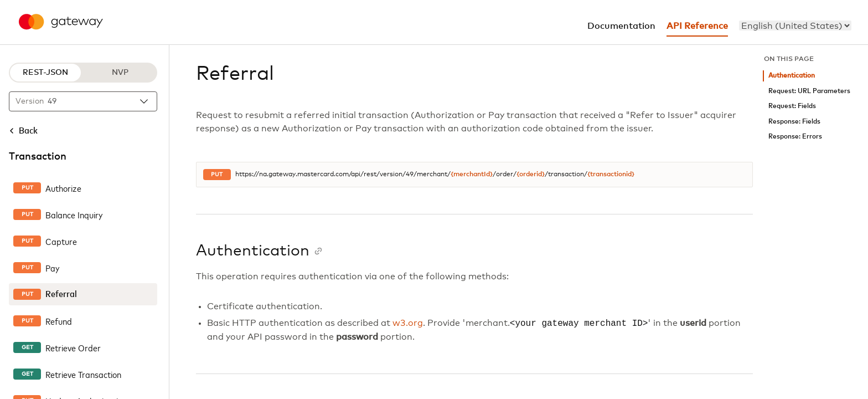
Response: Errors (795, 137)
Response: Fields (794, 122)
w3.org (408, 324)
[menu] (795, 25)
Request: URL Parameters (809, 91)
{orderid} (531, 175)
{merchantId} (472, 175)
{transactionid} (611, 175)
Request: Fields (792, 106)
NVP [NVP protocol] (120, 73)
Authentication (792, 76)
